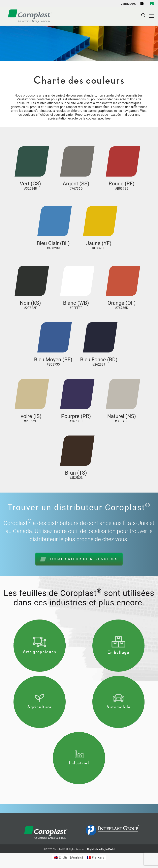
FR (152, 4)
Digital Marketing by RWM (101, 849)
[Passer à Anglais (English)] (68, 858)
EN (142, 4)
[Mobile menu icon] (152, 16)
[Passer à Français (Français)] (96, 858)
